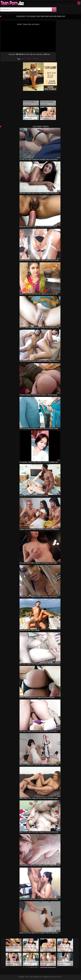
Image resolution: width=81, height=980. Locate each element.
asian (23, 59)
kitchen (29, 59)
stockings (36, 59)
